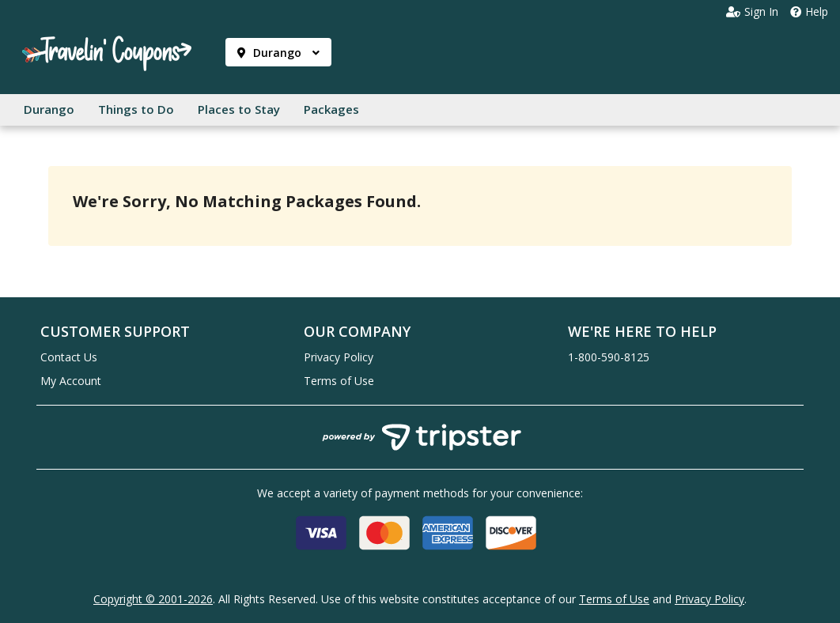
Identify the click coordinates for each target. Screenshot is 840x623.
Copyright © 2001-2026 (153, 599)
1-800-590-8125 (609, 357)
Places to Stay (239, 109)
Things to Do (136, 109)
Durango (278, 53)
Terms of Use (339, 381)
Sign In (752, 12)
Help (809, 12)
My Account (71, 381)
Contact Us (69, 357)
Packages (331, 109)
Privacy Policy (339, 357)
